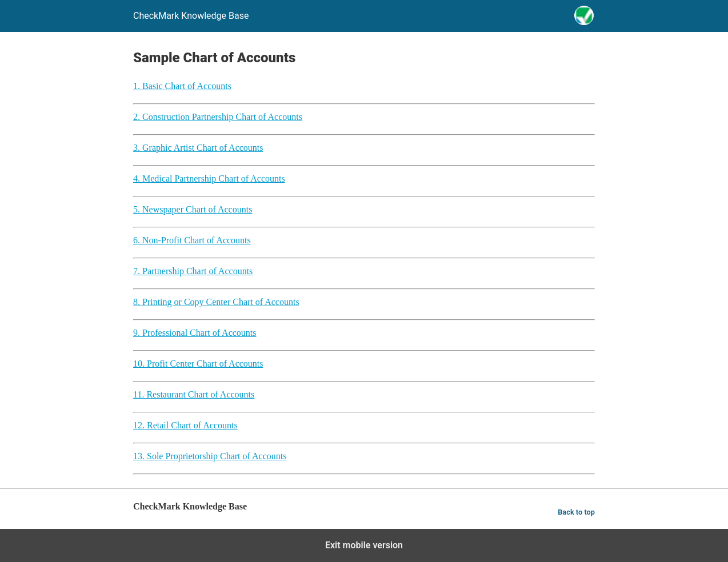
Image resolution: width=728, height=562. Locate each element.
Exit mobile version (364, 545)
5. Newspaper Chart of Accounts (193, 209)
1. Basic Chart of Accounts (182, 86)
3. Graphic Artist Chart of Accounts (198, 148)
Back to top (576, 512)
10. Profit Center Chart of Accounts (198, 364)
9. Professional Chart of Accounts (195, 333)
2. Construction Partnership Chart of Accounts (218, 117)
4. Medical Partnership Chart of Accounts (209, 178)
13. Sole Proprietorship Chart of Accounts (210, 456)
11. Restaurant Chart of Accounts (194, 394)
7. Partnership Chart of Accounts (193, 271)
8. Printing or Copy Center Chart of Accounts (216, 302)
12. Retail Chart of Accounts (185, 425)
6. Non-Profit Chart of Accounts (192, 240)
